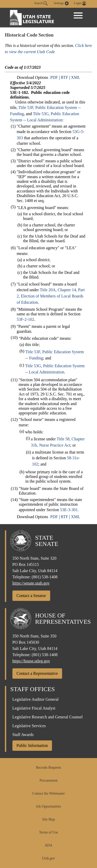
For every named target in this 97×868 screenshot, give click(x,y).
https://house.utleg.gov (31, 661)
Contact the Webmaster (48, 793)
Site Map (48, 819)
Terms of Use (48, 832)
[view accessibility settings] (61, 3)
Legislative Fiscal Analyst (34, 708)
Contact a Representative (37, 673)
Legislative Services (29, 726)
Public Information (32, 745)
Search (41, 3)
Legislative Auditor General (36, 699)
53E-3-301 (69, 510)
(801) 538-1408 (45, 577)
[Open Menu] (78, 16)
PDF (54, 77)
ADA (48, 845)
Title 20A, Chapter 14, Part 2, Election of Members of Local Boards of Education (51, 296)
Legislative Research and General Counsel (48, 717)
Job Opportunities (48, 806)
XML (76, 77)
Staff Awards (23, 735)
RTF (64, 77)
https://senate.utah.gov (31, 583)
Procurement (48, 780)
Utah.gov (48, 858)
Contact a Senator (31, 596)
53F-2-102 (25, 319)
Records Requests (48, 768)
